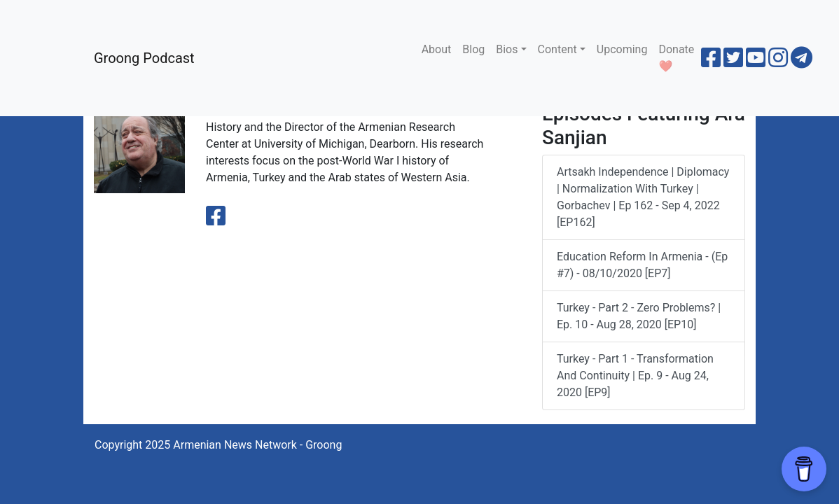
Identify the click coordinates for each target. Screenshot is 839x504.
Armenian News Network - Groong (257, 445)
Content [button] (557, 49)
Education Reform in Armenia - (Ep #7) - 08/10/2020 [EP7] (642, 265)
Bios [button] (507, 49)
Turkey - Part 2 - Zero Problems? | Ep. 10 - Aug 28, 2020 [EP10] (639, 316)
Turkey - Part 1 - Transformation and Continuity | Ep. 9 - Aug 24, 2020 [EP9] (635, 376)
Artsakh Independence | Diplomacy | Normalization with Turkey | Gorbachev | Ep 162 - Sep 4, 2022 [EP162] (643, 197)
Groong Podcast (144, 58)
